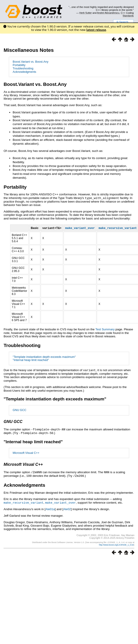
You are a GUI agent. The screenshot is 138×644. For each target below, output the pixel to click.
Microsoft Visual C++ (26, 452)
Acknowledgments (24, 72)
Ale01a (50, 508)
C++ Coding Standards (127, 14)
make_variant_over (60, 502)
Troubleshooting (23, 68)
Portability (19, 65)
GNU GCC (19, 410)
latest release (96, 30)
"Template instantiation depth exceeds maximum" (44, 357)
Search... (123, 22)
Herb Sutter (86, 13)
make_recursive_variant (24, 502)
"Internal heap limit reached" (31, 360)
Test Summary (105, 330)
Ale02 (67, 508)
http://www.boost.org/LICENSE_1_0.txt (116, 544)
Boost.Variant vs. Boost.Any (31, 62)
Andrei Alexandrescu (108, 13)
